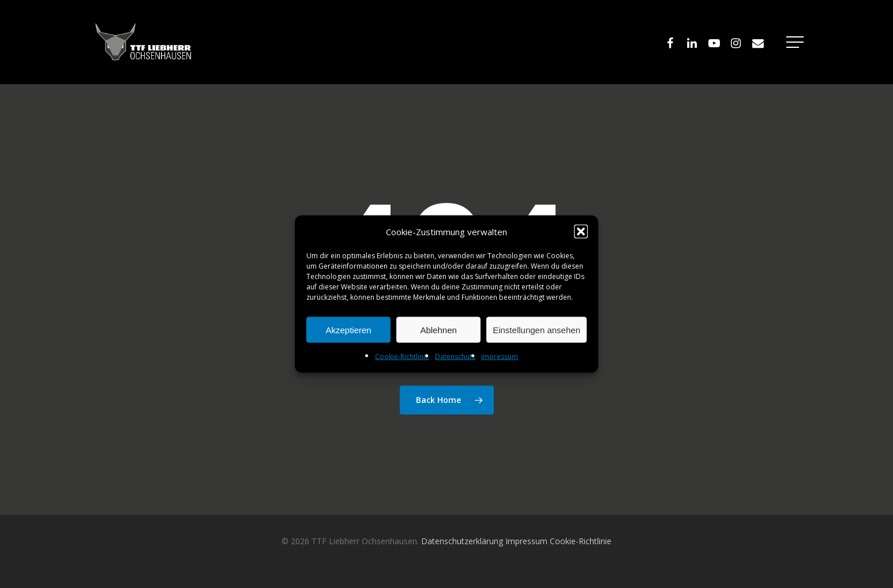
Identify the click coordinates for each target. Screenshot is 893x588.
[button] (581, 232)
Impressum (500, 357)
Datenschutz (455, 357)
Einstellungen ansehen (536, 329)
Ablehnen (438, 329)
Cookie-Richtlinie (402, 357)
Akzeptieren (348, 329)
